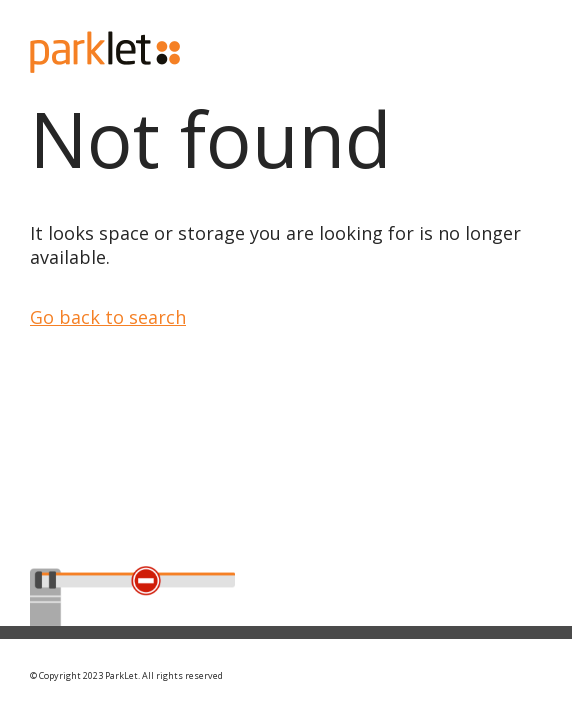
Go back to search (108, 317)
